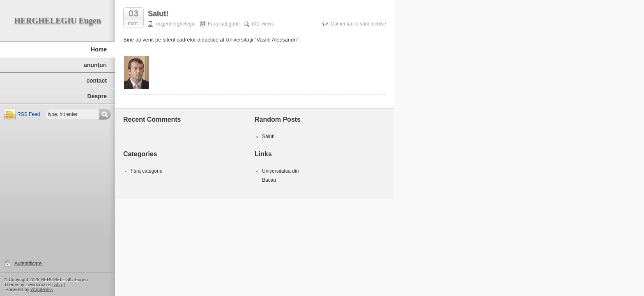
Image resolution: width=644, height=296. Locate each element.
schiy (57, 284)
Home (99, 49)
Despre (97, 96)
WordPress (41, 289)
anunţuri (95, 65)
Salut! (158, 14)
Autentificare (28, 264)
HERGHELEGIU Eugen (57, 21)
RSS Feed (29, 114)
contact (97, 81)
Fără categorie (224, 24)
